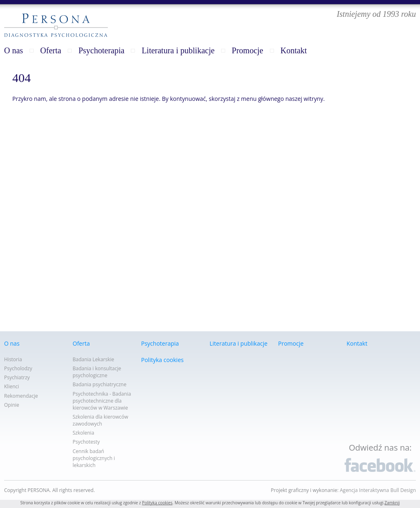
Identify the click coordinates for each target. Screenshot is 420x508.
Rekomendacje (21, 396)
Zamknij (392, 503)
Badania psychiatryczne (99, 384)
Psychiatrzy (17, 377)
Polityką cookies (157, 503)
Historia (13, 359)
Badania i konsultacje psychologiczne (97, 372)
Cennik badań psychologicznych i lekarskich (94, 458)
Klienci (11, 386)
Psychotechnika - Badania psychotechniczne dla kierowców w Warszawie (102, 401)
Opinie (12, 405)
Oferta (51, 50)
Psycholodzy (18, 368)
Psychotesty (86, 442)
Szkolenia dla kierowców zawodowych (100, 420)
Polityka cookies (162, 360)
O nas (14, 50)
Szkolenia (83, 433)
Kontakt (294, 50)
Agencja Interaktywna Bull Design (378, 490)
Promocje (248, 50)
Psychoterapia (101, 50)
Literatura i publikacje (178, 50)
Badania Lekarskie (93, 359)
